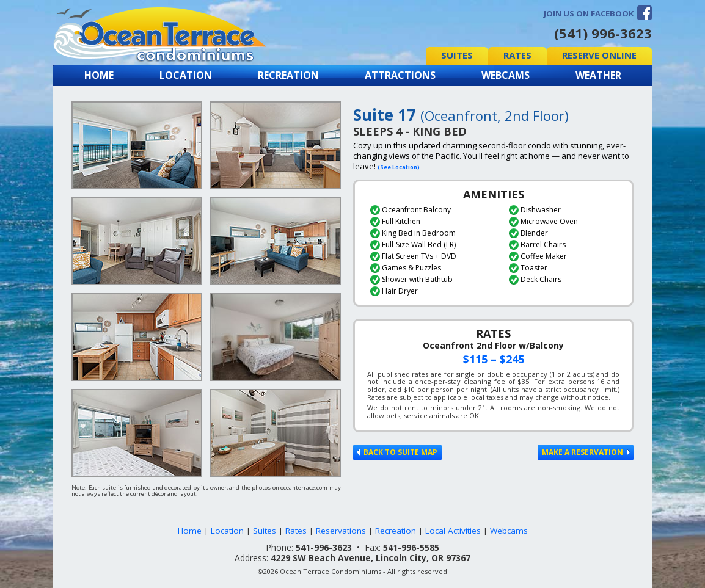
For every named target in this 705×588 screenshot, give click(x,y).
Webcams (506, 75)
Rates (517, 55)
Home (99, 75)
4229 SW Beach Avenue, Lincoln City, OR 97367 (371, 558)
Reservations (341, 531)
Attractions (400, 75)
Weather (598, 75)
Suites (457, 55)
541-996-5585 (411, 547)
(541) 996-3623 (603, 33)
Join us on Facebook (589, 13)
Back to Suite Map (397, 452)
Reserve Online (599, 55)
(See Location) (399, 167)
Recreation (288, 75)
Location (186, 75)
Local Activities (453, 531)
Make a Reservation (586, 452)
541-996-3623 (324, 547)
